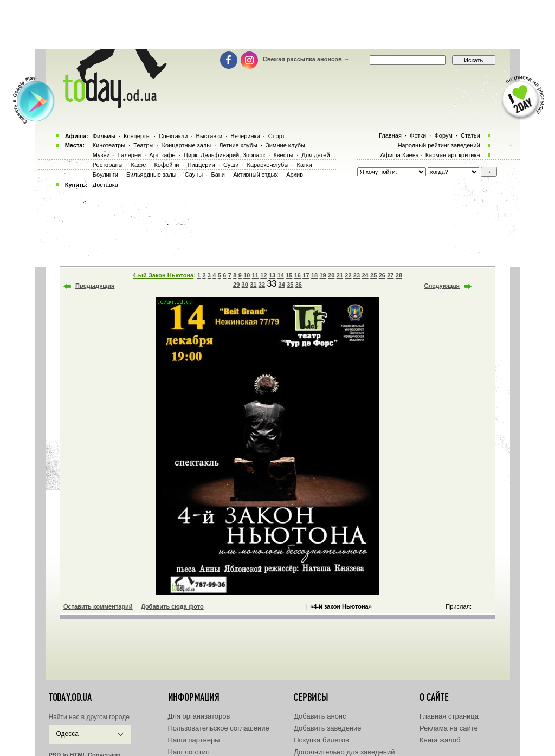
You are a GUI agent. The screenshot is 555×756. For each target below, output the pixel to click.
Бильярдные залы (151, 175)
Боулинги (105, 175)
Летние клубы (238, 145)
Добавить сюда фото (172, 606)
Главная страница (449, 716)
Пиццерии (201, 165)
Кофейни (166, 165)
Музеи (101, 155)
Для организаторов (199, 716)
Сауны (194, 175)
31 (253, 285)
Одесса (67, 734)
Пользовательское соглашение (219, 728)
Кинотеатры (109, 145)
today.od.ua (70, 697)
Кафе (139, 165)
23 (357, 275)
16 (298, 275)
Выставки (209, 136)
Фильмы (104, 136)
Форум (443, 135)
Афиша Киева (399, 155)
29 (236, 285)
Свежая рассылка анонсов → (306, 59)
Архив (295, 175)
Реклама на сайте (449, 728)
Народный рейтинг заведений (439, 145)
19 (322, 275)
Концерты (137, 136)
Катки (304, 165)
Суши (231, 165)
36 (299, 285)
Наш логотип (189, 752)
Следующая (442, 286)
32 (262, 285)
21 (340, 275)
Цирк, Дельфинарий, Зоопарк (224, 155)
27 (390, 275)
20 (331, 275)
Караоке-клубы (268, 165)
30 (245, 285)
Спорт (277, 136)
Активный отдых (256, 175)
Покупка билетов (321, 740)
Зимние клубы (285, 145)
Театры (143, 145)
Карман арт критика (453, 155)
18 (314, 275)
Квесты (283, 155)
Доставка (105, 185)
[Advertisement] (277, 24)
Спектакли (173, 136)
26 (382, 275)
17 (306, 275)
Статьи (470, 135)
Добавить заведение (327, 728)
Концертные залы (186, 145)
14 (281, 275)
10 (247, 275)
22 (348, 275)
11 (255, 275)
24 (365, 275)
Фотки (418, 135)
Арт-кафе (162, 155)
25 (373, 275)
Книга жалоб (440, 740)
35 (290, 285)
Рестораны (108, 165)
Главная (390, 135)
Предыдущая (95, 286)
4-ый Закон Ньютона (163, 275)
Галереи (130, 155)
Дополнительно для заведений (344, 752)
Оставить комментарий (98, 606)
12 (263, 275)
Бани (218, 175)
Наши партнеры (194, 740)
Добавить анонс (320, 716)
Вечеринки (245, 136)
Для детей (315, 155)
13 (272, 275)
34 (282, 285)
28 (399, 275)
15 (289, 275)
